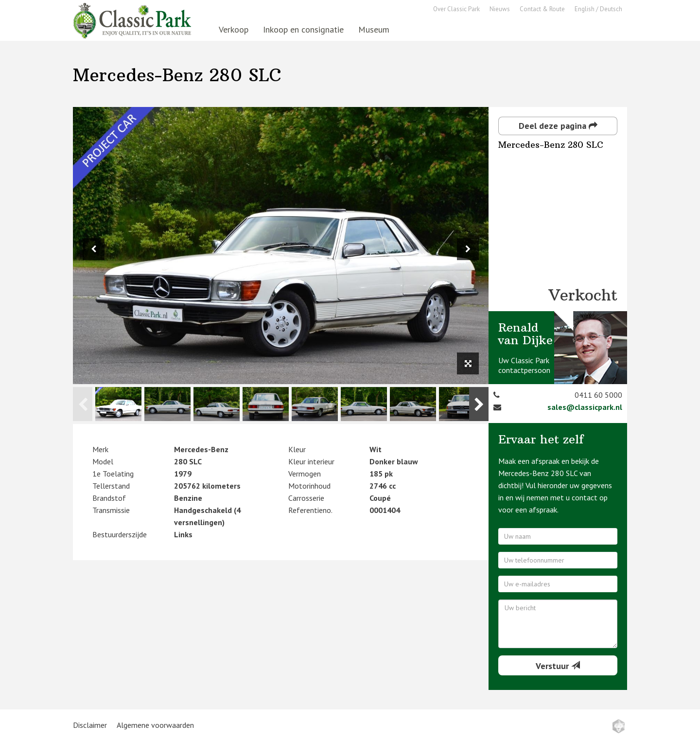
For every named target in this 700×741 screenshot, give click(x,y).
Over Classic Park (456, 9)
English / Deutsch (598, 9)
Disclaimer (90, 725)
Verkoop (234, 29)
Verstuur (558, 666)
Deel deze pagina (558, 126)
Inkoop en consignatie (303, 29)
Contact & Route (542, 9)
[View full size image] (468, 363)
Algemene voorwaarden (155, 725)
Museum (374, 29)
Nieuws (500, 9)
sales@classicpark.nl (585, 407)
